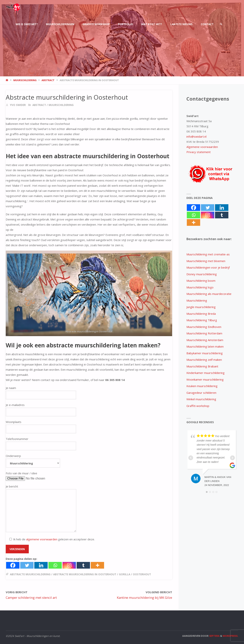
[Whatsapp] (55, 565)
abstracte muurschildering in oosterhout (85, 574)
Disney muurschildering (202, 274)
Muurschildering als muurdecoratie (209, 294)
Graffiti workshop (198, 406)
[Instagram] (69, 565)
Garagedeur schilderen (201, 393)
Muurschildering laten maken (205, 346)
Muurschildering (197, 300)
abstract (48, 80)
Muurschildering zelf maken (204, 360)
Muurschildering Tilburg (202, 320)
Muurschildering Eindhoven (204, 327)
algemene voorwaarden (42, 539)
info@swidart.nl (196, 136)
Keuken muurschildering (202, 386)
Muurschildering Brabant (202, 366)
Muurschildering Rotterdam (204, 333)
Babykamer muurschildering (205, 353)
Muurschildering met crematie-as (208, 254)
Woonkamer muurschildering (205, 379)
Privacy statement (199, 152)
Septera (214, 636)
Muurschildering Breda (201, 314)
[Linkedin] (41, 565)
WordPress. (230, 636)
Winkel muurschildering (201, 399)
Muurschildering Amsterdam (205, 340)
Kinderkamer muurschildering (205, 373)
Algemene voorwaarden (202, 147)
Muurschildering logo (200, 287)
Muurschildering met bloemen (206, 261)
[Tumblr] (83, 565)
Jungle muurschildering (201, 307)
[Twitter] (27, 565)
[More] (97, 565)
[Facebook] (13, 565)
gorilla (125, 574)
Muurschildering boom (201, 281)
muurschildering (25, 80)
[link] (221, 24)
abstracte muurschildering (30, 574)
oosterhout (142, 574)
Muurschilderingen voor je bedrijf (208, 267)
